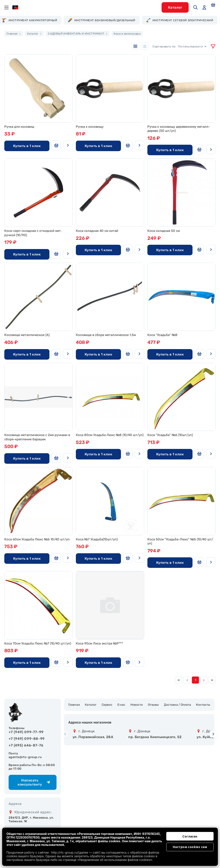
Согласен (190, 836)
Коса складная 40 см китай (97, 231)
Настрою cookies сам (190, 847)
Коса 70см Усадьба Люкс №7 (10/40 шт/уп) (38, 643)
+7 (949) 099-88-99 (27, 739)
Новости (137, 705)
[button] (213, 734)
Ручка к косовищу (90, 127)
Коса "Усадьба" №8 (162, 335)
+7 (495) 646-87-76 (26, 745)
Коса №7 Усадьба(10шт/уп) (97, 539)
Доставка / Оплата (177, 705)
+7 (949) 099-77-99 (26, 732)
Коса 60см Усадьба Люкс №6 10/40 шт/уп (37, 539)
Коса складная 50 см (164, 231)
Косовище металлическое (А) (27, 335)
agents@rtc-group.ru (25, 757)
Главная (74, 705)
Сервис (107, 705)
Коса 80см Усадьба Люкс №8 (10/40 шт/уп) (110, 435)
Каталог (91, 705)
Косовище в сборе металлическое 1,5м (106, 335)
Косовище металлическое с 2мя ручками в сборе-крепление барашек (37, 437)
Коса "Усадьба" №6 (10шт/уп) (170, 435)
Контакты (203, 705)
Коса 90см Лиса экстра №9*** (99, 643)
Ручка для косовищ (19, 127)
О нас (121, 705)
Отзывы (153, 705)
